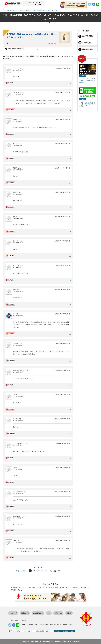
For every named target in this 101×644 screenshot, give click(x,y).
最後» (59, 571)
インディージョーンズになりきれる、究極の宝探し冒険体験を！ (87, 81)
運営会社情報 (25, 613)
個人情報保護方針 (38, 613)
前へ (23, 571)
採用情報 (69, 613)
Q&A (49, 613)
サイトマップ (13, 613)
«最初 (17, 571)
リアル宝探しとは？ (33, 625)
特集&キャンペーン (55, 625)
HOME (24, 625)
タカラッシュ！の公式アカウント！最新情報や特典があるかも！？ (87, 104)
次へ (53, 571)
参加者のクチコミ (67, 625)
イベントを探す (44, 625)
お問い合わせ (58, 613)
